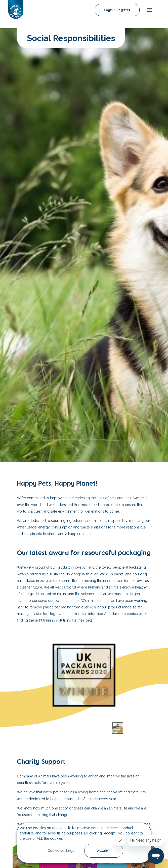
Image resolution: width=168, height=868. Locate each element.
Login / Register (117, 10)
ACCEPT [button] (104, 851)
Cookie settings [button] (61, 851)
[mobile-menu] (148, 10)
